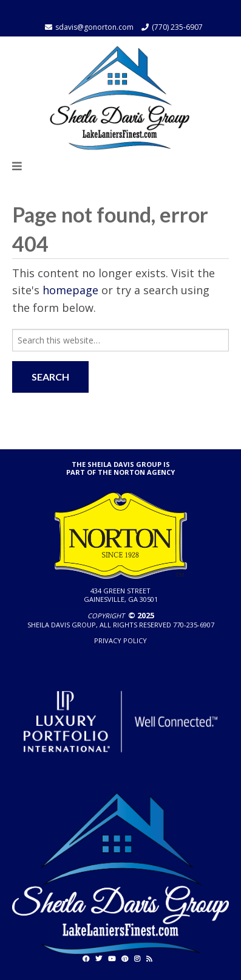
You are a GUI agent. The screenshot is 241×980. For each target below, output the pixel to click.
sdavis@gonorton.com (94, 27)
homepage (70, 290)
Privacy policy (120, 640)
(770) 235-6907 (177, 27)
